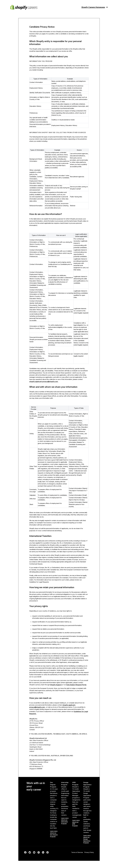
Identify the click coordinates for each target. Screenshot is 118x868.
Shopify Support (56, 685)
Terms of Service (77, 852)
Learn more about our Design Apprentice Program (87, 839)
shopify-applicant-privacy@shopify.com (44, 382)
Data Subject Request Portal (76, 685)
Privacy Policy (89, 852)
